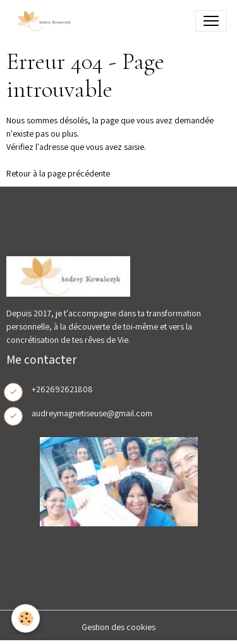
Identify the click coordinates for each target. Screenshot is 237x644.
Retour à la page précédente (58, 173)
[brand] (46, 21)
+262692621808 (62, 389)
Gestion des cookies (118, 627)
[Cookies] (26, 618)
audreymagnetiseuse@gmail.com (92, 413)
